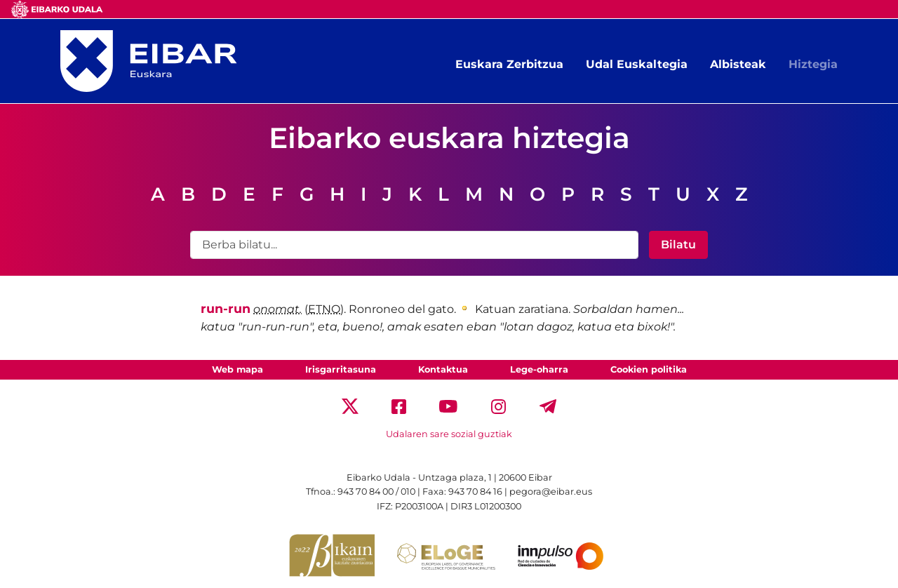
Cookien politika (649, 369)
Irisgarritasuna (341, 369)
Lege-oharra (539, 369)
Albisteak (738, 64)
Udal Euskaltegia (637, 64)
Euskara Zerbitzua (509, 64)
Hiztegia (813, 64)
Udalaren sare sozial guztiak (449, 434)
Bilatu (678, 245)
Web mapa (237, 369)
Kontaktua (443, 369)
